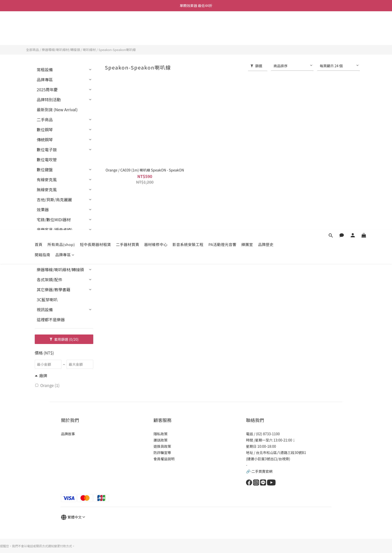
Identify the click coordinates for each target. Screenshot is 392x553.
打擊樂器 (45, 249)
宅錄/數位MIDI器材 (54, 219)
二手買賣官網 (262, 471)
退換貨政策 (162, 446)
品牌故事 (68, 434)
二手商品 (45, 119)
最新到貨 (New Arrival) (57, 109)
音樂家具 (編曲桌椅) (54, 229)
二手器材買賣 (128, 26)
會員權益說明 (164, 459)
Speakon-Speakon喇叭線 (117, 50)
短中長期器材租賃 (95, 26)
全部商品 (32, 50)
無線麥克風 (47, 189)
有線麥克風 (47, 179)
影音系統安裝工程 (188, 26)
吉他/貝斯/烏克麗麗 (54, 199)
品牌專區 (65, 36)
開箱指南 (42, 36)
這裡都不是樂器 (51, 319)
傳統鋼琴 (45, 139)
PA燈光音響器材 (51, 239)
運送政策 (160, 440)
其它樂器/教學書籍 (53, 289)
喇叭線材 (89, 50)
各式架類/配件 (49, 279)
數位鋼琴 (45, 129)
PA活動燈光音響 (222, 26)
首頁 (39, 26)
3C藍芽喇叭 (47, 299)
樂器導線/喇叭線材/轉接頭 (61, 50)
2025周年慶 (47, 89)
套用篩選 (64, 339)
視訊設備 (45, 309)
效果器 (43, 209)
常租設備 (45, 69)
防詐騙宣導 (162, 452)
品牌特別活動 (49, 99)
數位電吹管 (47, 159)
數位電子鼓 (47, 149)
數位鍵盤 (45, 169)
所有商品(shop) (61, 26)
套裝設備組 (47, 259)
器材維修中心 (156, 26)
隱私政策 (160, 434)
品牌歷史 (266, 26)
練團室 (247, 26)
